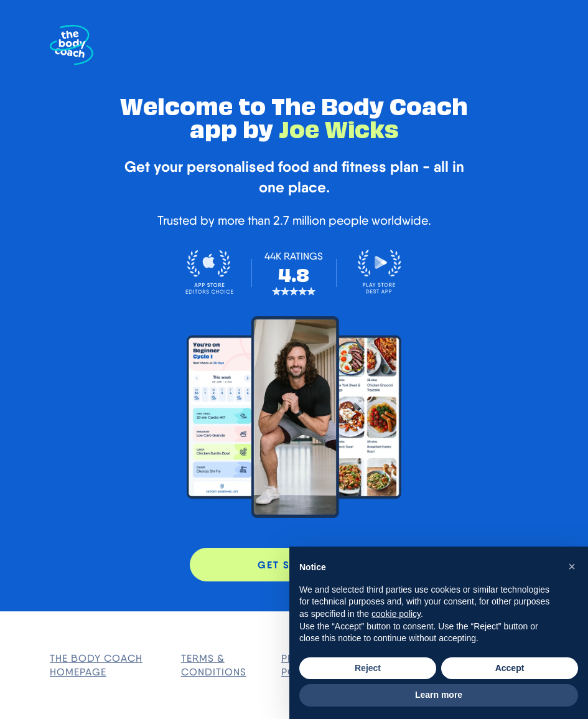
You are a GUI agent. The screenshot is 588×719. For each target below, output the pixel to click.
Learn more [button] (439, 695)
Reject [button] (368, 668)
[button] (572, 566)
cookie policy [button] (396, 614)
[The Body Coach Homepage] (72, 45)
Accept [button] (510, 668)
